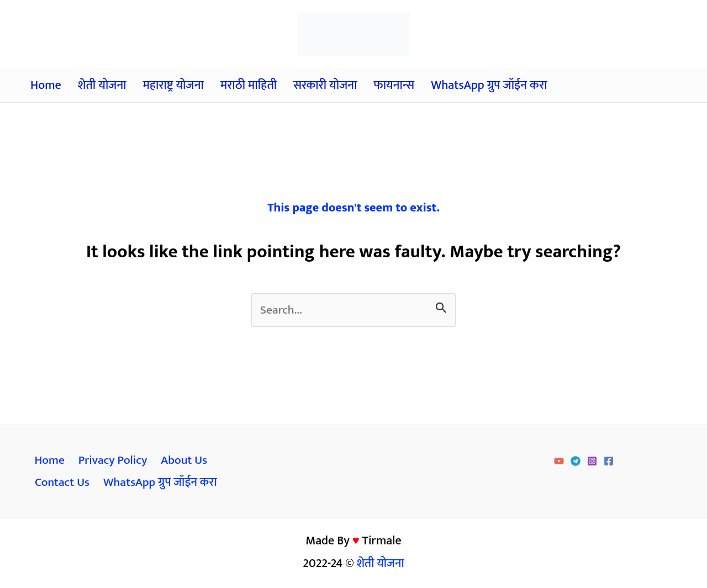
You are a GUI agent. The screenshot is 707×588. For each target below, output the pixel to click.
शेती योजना (102, 85)
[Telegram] (576, 462)
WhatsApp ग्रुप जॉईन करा (489, 85)
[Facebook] (609, 462)
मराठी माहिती (249, 85)
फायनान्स (394, 85)
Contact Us (62, 484)
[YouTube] (559, 462)
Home (46, 85)
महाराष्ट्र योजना (173, 85)
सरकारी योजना (325, 85)
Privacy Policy (112, 461)
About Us (183, 461)
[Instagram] (592, 462)
